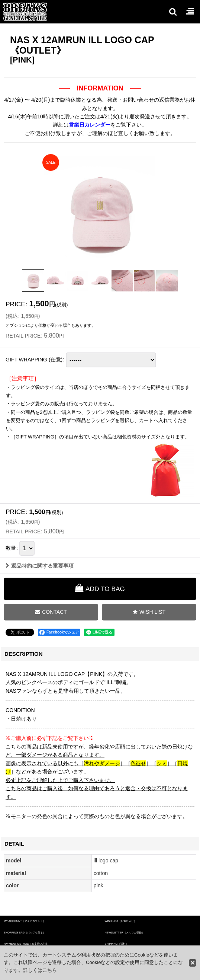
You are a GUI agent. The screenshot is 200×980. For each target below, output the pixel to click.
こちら (50, 970)
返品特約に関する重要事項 (40, 566)
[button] (172, 12)
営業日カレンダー (90, 125)
